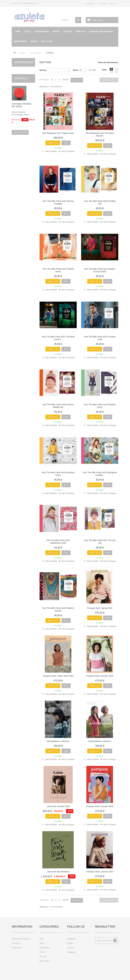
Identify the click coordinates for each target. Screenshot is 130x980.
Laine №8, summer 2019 (58, 806)
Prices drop (20, 41)
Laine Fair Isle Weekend (58, 872)
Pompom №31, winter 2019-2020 (58, 676)
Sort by (43, 70)
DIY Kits (68, 31)
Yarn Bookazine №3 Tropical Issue (58, 133)
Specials (21, 74)
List (117, 70)
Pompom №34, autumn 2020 (100, 872)
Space (34, 41)
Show (75, 70)
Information (24, 62)
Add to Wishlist (51, 151)
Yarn (18, 31)
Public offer (17, 948)
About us (80, 31)
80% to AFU (47, 41)
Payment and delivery (101, 31)
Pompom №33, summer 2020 (100, 806)
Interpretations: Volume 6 (58, 741)
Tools (28, 31)
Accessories (42, 31)
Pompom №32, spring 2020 (100, 608)
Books (56, 31)
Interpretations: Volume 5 (100, 741)
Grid (111, 70)
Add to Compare (68, 151)
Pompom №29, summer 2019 (100, 676)
